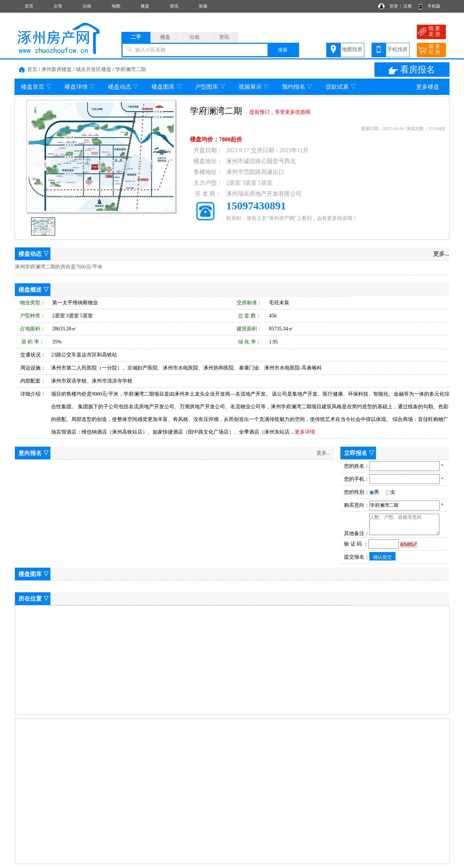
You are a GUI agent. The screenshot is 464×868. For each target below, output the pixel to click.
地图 (116, 6)
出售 (58, 6)
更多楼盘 (428, 87)
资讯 (174, 6)
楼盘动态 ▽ (123, 87)
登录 (394, 6)
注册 (407, 6)
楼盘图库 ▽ (167, 87)
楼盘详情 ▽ (80, 87)
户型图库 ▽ (210, 87)
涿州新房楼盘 (57, 69)
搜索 (283, 50)
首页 (29, 6)
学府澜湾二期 (130, 69)
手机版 (434, 6)
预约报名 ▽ (297, 87)
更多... (441, 254)
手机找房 (397, 49)
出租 (87, 6)
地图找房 (352, 49)
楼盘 (145, 6)
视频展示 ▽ (254, 87)
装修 (203, 6)
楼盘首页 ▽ (36, 87)
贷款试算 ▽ (341, 87)
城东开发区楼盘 (94, 69)
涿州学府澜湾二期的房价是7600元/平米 (59, 267)
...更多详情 (303, 432)
